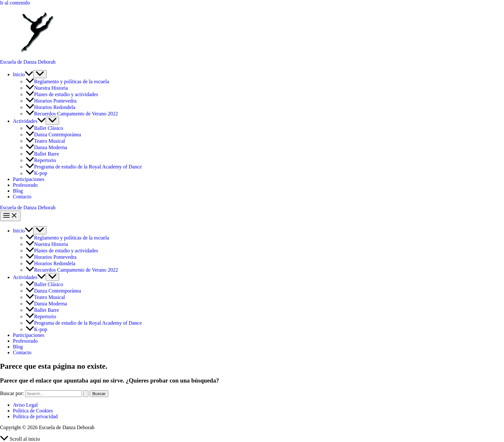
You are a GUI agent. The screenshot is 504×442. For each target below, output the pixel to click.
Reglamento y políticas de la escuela (67, 81)
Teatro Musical (45, 141)
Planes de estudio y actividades (62, 94)
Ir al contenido (15, 3)
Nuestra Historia (47, 88)
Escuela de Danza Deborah (28, 62)
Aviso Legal (25, 405)
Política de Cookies (33, 411)
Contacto (22, 197)
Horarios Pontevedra (51, 101)
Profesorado (25, 185)
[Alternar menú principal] (10, 216)
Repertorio (41, 160)
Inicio (23, 74)
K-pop (36, 173)
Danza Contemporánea (53, 135)
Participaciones (29, 179)
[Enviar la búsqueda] (86, 394)
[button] (29, 74)
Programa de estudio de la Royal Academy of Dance (84, 167)
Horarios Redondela (50, 107)
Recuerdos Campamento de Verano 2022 (72, 114)
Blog (18, 191)
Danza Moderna (46, 147)
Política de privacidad (35, 416)
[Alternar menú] (40, 74)
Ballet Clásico (45, 128)
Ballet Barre (43, 154)
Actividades (29, 121)
